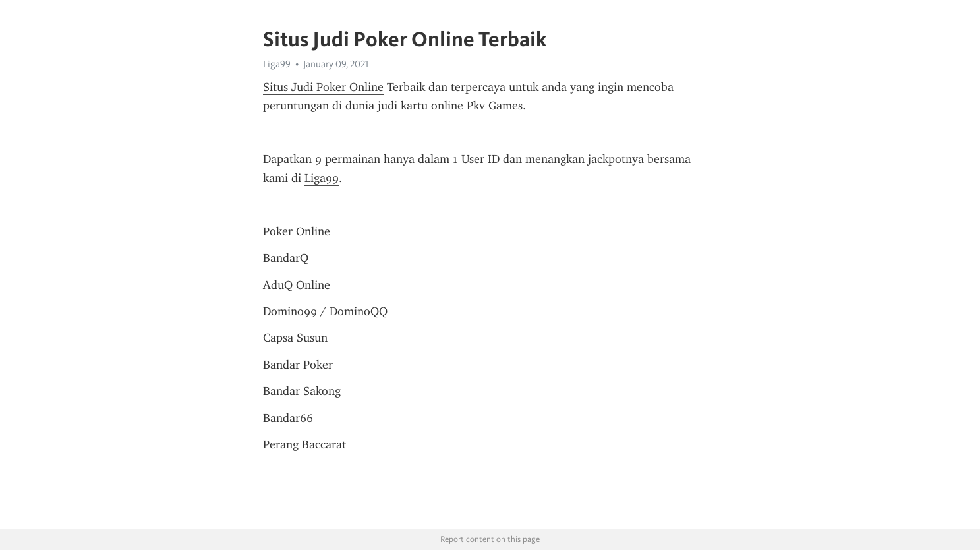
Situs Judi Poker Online (323, 87)
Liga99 (277, 64)
